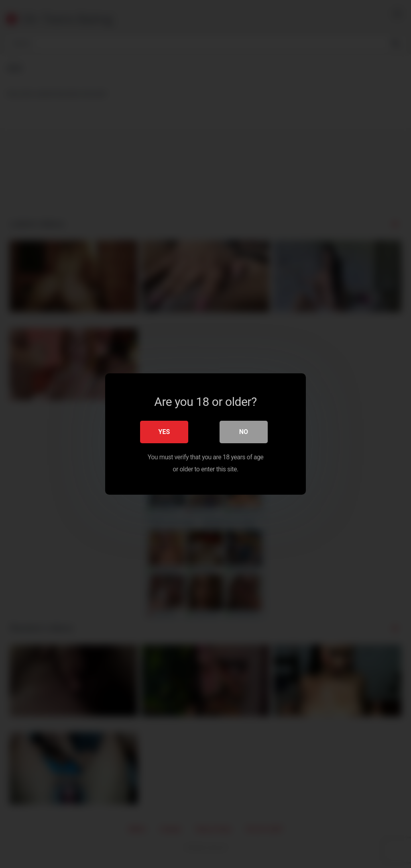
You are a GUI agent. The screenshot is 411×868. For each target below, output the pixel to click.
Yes (164, 432)
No (244, 432)
